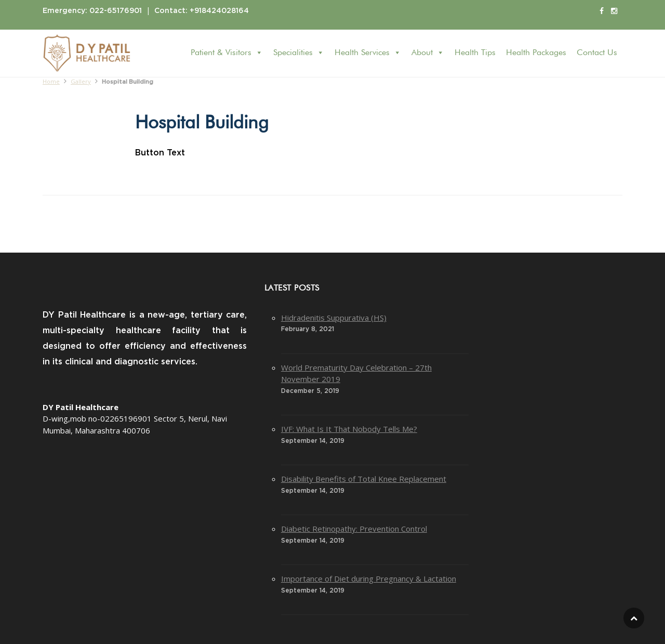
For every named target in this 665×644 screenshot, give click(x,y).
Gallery (81, 81)
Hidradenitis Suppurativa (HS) (334, 318)
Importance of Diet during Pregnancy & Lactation (369, 579)
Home (51, 81)
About (428, 53)
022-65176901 (116, 11)
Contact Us (597, 53)
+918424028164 (219, 11)
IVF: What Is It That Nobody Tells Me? (349, 429)
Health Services (368, 53)
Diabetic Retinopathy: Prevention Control (354, 529)
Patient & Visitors (227, 53)
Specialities (299, 53)
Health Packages (536, 53)
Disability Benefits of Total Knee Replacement (364, 479)
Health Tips (475, 53)
